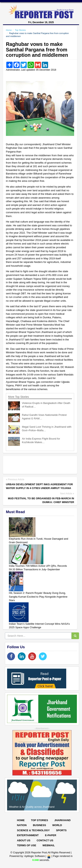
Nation (22, 825)
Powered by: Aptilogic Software (27, 856)
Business (39, 825)
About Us (24, 840)
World (57, 825)
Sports (61, 830)
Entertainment (28, 835)
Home (9, 30)
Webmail (49, 845)
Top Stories (20, 30)
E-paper (51, 835)
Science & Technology (33, 830)
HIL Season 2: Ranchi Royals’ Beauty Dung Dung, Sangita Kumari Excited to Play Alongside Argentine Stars (38, 597)
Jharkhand (62, 820)
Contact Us (45, 840)
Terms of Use (27, 845)
